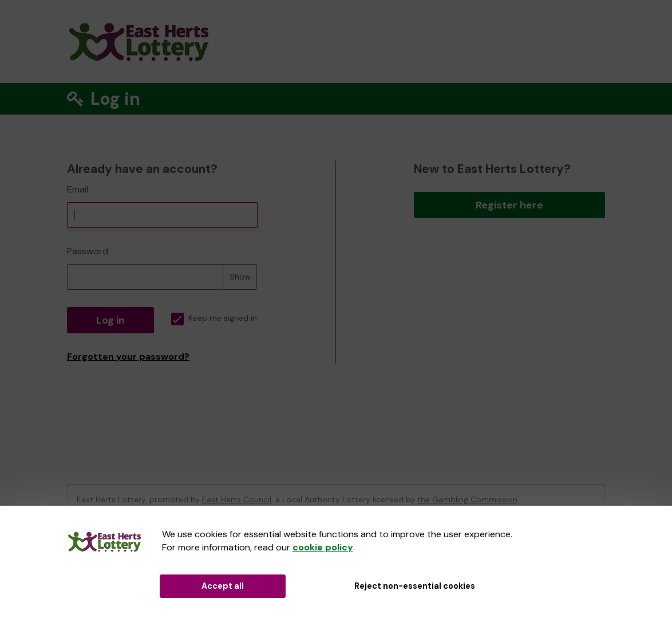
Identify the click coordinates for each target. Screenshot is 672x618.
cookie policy (323, 547)
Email (78, 189)
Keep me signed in (214, 318)
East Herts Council (237, 499)
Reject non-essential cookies (415, 586)
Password (88, 251)
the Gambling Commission (467, 499)
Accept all (223, 586)
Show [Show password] (240, 277)
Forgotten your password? (128, 357)
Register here (509, 205)
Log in (110, 320)
